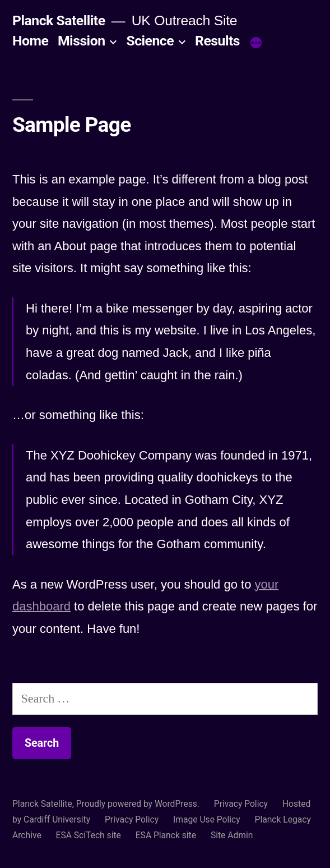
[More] (256, 43)
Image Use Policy (207, 819)
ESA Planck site (166, 835)
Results (217, 41)
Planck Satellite (59, 20)
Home (30, 41)
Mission (82, 41)
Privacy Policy (241, 804)
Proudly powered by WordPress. (139, 804)
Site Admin (232, 835)
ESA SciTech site (89, 835)
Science (150, 41)
